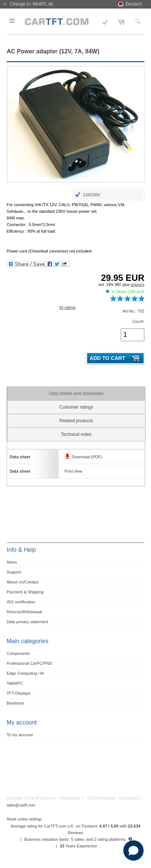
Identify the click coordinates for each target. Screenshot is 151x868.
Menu (17, 21)
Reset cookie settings (24, 819)
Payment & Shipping (25, 592)
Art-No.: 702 (133, 311)
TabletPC (15, 683)
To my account (20, 735)
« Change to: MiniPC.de (28, 4)
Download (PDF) (87, 457)
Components (18, 653)
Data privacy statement (28, 622)
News (12, 562)
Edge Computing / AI (25, 673)
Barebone (16, 703)
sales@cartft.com (21, 805)
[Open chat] (133, 851)
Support (14, 572)
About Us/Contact (23, 582)
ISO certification (21, 602)
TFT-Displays (19, 693)
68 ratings (68, 308)
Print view (73, 471)
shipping (138, 285)
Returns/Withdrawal (24, 612)
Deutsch (134, 4)
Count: (138, 321)
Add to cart (107, 358)
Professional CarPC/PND (29, 663)
